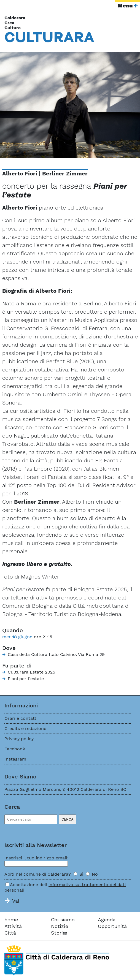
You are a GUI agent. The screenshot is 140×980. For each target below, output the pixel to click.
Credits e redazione (25, 728)
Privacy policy (19, 739)
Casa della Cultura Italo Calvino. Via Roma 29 (56, 654)
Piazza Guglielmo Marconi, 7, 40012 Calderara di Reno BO (65, 789)
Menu (125, 6)
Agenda (107, 920)
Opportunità (112, 926)
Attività (13, 926)
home (11, 920)
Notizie (60, 926)
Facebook (15, 749)
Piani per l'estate (26, 679)
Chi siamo (63, 920)
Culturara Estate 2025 (31, 672)
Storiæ (59, 933)
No (95, 874)
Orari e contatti (21, 718)
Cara (49, 37)
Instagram (15, 759)
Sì (81, 874)
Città (10, 933)
